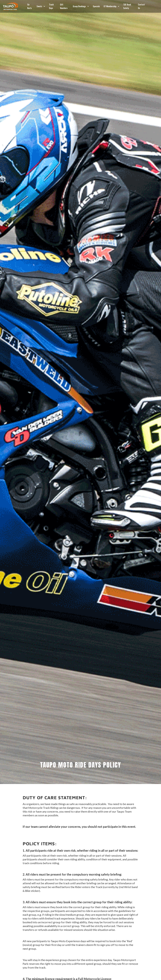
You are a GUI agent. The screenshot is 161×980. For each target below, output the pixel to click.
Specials (96, 6)
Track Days (51, 6)
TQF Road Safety (127, 6)
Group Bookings (79, 6)
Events (39, 6)
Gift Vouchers (64, 6)
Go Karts (30, 6)
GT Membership (110, 6)
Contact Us (141, 6)
